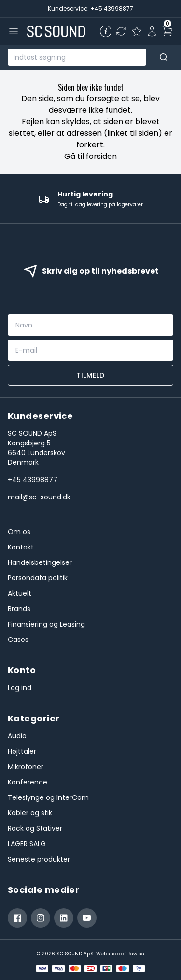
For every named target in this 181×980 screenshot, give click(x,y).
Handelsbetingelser (40, 562)
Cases (18, 640)
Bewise (136, 954)
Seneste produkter (39, 859)
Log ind (20, 688)
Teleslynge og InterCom (48, 797)
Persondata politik (38, 578)
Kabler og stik (30, 813)
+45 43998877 (33, 480)
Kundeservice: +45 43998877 (90, 8)
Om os (19, 532)
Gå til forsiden (90, 156)
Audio (17, 736)
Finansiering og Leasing (46, 624)
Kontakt (21, 547)
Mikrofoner (26, 767)
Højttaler (22, 751)
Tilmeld (90, 375)
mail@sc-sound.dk (39, 497)
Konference (28, 782)
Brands (19, 609)
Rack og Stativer (35, 828)
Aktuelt (20, 593)
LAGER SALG (27, 844)
